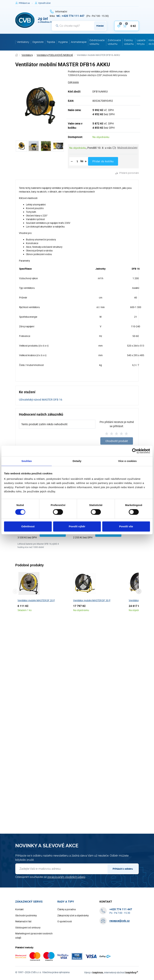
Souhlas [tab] (27, 461)
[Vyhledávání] (79, 26)
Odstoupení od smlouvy (28, 928)
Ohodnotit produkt (117, 441)
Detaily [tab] (77, 461)
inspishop (132, 972)
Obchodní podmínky (26, 916)
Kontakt (19, 910)
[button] (125, 148)
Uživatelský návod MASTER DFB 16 (41, 400)
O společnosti (65, 922)
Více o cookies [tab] (128, 461)
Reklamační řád (23, 922)
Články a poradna (66, 910)
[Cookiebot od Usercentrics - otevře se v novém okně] (135, 451)
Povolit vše (126, 526)
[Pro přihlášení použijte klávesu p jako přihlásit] (26, 3)
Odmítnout (28, 526)
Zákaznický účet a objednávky (73, 916)
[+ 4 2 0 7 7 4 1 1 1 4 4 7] (70, 16)
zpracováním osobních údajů (66, 877)
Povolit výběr (77, 526)
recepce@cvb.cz (120, 921)
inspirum (99, 972)
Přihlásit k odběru (123, 869)
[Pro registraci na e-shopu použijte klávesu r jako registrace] (44, 3)
